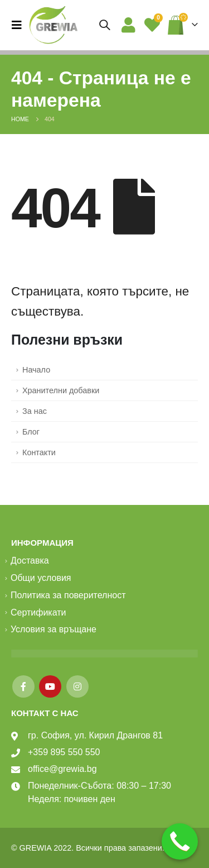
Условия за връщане (54, 629)
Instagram (77, 686)
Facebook (23, 686)
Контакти (39, 452)
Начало (36, 370)
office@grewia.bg (62, 769)
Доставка (30, 561)
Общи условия (41, 578)
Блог (31, 432)
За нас (35, 411)
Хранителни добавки (61, 390)
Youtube (50, 686)
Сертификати (38, 612)
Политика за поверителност (68, 595)
